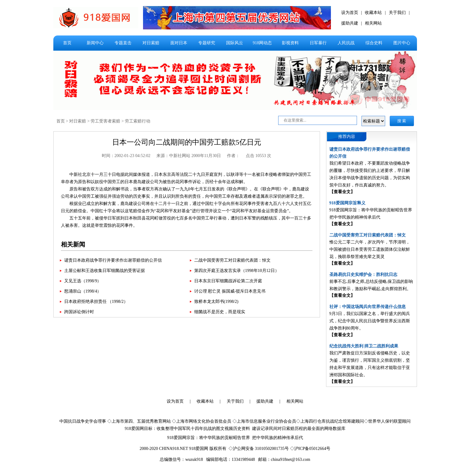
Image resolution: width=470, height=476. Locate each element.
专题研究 (207, 43)
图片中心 (402, 43)
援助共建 (350, 23)
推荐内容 (347, 137)
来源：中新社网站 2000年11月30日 (189, 156)
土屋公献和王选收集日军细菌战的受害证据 (105, 271)
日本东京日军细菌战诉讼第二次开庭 (228, 281)
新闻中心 (95, 43)
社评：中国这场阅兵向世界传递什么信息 (368, 307)
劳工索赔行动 (138, 121)
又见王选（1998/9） (83, 281)
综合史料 (374, 43)
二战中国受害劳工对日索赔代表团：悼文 (232, 260)
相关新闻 (73, 244)
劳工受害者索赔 (105, 121)
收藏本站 (373, 13)
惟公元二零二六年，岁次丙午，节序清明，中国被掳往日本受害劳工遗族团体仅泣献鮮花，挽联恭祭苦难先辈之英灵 (370, 249)
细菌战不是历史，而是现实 (220, 312)
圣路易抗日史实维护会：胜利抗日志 (363, 275)
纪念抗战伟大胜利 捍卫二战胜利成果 (364, 346)
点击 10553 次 (258, 156)
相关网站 (373, 23)
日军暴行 (318, 43)
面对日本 (179, 43)
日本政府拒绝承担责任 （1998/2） (96, 302)
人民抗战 (346, 43)
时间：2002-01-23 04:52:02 (126, 156)
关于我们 (397, 13)
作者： (233, 156)
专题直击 (123, 43)
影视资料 (290, 43)
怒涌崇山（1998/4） (83, 291)
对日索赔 (151, 43)
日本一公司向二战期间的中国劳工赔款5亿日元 (187, 142)
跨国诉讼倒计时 (79, 312)
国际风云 (235, 43)
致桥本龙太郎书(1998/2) (216, 302)
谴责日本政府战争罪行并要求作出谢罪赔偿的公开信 (113, 260)
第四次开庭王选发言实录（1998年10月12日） (237, 271)
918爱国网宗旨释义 (347, 203)
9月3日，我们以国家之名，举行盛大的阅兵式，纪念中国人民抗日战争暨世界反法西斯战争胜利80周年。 (370, 321)
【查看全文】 (342, 192)
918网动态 (262, 43)
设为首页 (350, 13)
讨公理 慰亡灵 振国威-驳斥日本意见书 (230, 291)
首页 (67, 43)
